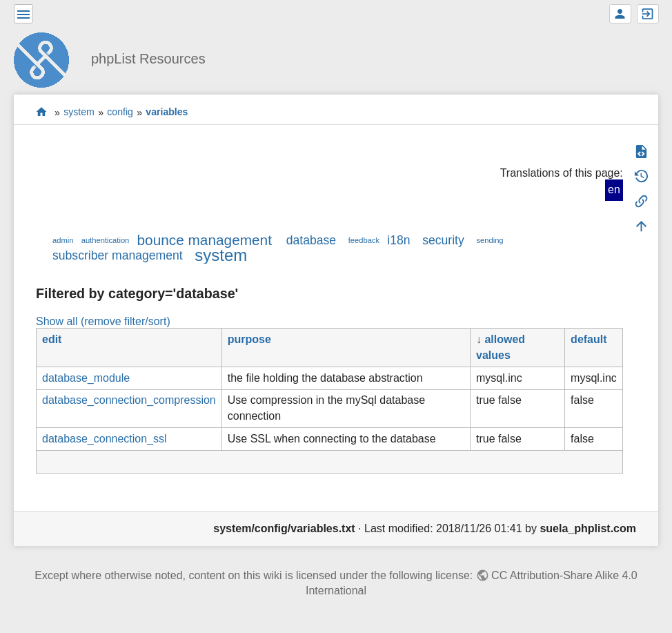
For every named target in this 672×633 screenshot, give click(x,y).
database (311, 240)
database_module (86, 378)
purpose (249, 339)
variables (167, 113)
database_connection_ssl (105, 439)
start (42, 112)
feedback (364, 240)
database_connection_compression (129, 400)
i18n (398, 240)
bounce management (205, 240)
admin (63, 240)
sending (490, 240)
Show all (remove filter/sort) (103, 321)
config (120, 113)
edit (52, 339)
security (443, 240)
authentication (106, 240)
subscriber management (118, 255)
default (589, 339)
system (79, 113)
